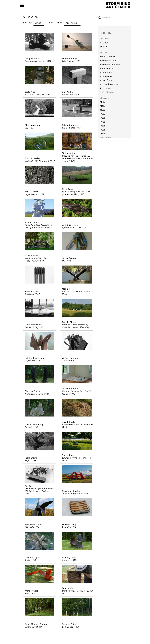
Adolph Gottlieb (108, 57)
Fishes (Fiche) (31, 327)
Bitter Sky (67, 560)
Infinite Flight (31, 627)
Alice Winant (106, 76)
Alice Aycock (106, 72)
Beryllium (29, 294)
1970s (103, 122)
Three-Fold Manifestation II (38, 225)
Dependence (31, 361)
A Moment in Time (34, 394)
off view (104, 43)
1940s (103, 134)
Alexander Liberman (110, 65)
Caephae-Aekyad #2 (35, 61)
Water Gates (69, 128)
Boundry (66, 527)
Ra (26, 128)
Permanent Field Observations (77, 425)
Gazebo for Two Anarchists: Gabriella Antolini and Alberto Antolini (77, 159)
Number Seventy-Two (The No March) (77, 393)
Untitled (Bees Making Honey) (77, 591)
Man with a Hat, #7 (34, 94)
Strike (27, 560)
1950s (103, 130)
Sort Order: (65, 23)
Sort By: (34, 23)
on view (104, 47)
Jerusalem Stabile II (72, 494)
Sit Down (66, 458)
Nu (63, 261)
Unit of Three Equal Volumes (76, 292)
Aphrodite (67, 228)
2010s (103, 106)
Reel (27, 593)
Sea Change (68, 627)
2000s (103, 110)
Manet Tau (67, 94)
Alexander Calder (108, 61)
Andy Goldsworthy (109, 84)
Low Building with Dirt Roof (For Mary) (76, 193)
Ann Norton (105, 88)
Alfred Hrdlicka (107, 69)
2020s (103, 102)
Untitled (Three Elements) (75, 325)
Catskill (28, 427)
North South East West (36, 258)
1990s (103, 114)
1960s (103, 126)
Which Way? (68, 61)
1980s (103, 118)
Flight (27, 460)
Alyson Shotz (106, 80)
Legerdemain (31, 194)
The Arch (29, 527)
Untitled (66, 361)
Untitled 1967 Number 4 (37, 161)
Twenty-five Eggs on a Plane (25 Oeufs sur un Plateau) (39, 490)
